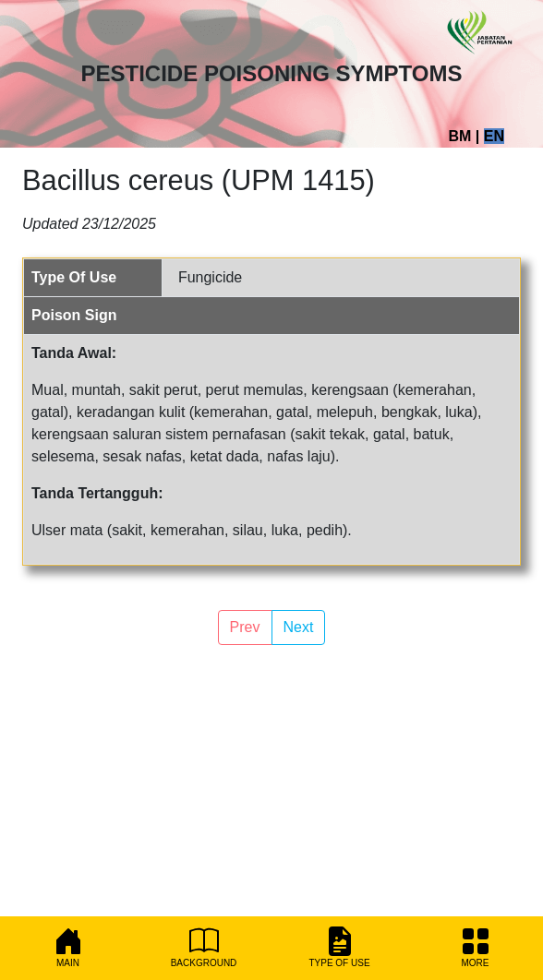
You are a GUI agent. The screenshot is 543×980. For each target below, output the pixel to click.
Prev (245, 627)
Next (299, 627)
